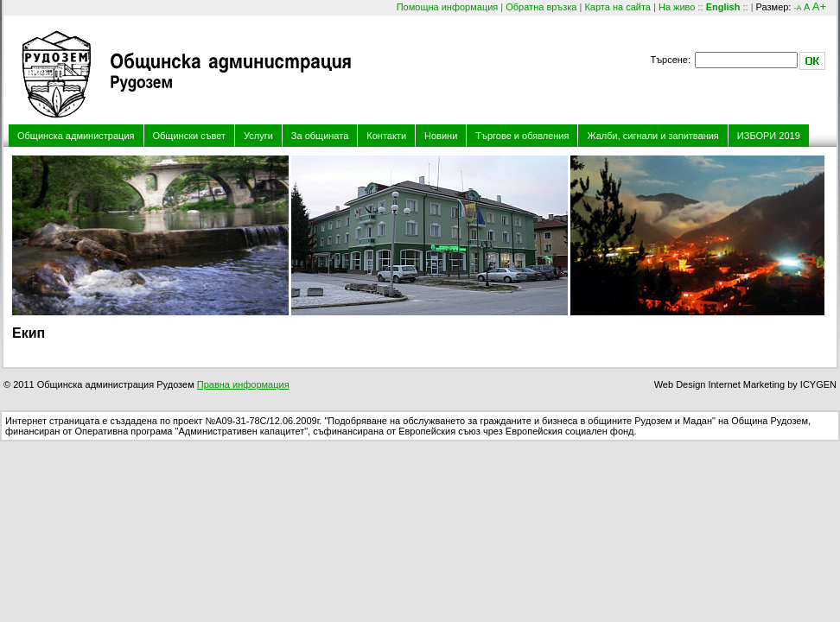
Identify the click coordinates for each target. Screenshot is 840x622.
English (723, 7)
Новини (441, 136)
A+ (819, 6)
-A (797, 8)
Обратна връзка (541, 7)
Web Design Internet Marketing (719, 384)
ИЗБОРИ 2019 (769, 136)
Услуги (258, 136)
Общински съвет (190, 136)
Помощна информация (448, 7)
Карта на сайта (617, 7)
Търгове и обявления (522, 136)
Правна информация (243, 384)
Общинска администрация (76, 136)
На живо (677, 7)
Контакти (386, 136)
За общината (320, 136)
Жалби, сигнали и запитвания (652, 136)
